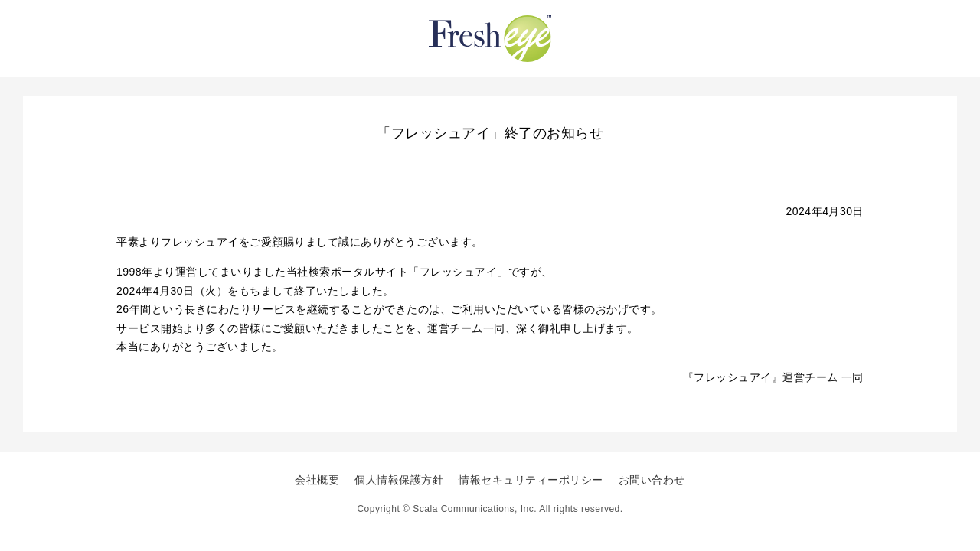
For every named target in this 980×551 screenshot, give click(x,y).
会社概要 (317, 480)
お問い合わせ (652, 480)
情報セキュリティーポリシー (531, 480)
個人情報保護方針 (399, 480)
